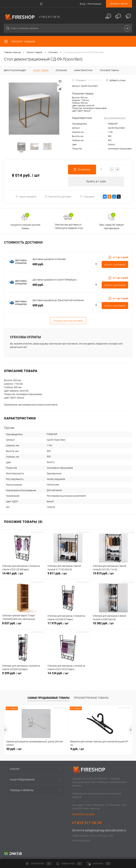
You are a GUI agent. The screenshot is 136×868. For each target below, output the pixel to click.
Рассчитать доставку (58, 197)
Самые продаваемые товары (49, 698)
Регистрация (95, 4)
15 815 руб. (113, 576)
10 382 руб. (113, 626)
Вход (83, 4)
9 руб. (77, 749)
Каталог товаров (19, 41)
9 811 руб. (68, 576)
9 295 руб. (23, 676)
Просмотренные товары (91, 698)
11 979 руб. (68, 626)
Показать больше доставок (68, 321)
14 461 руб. (23, 576)
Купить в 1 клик (96, 182)
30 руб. (14, 749)
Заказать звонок (119, 4)
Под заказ (87, 197)
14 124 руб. (68, 676)
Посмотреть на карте (83, 814)
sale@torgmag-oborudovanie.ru (106, 831)
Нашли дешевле (26, 197)
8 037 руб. (23, 626)
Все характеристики (115, 118)
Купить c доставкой (115, 265)
